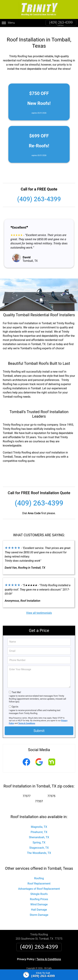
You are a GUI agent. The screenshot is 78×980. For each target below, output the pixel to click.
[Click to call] (39, 975)
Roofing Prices (39, 895)
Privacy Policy (26, 955)
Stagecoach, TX (39, 843)
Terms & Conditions (27, 719)
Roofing (39, 874)
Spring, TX (39, 838)
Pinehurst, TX (39, 828)
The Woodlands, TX (39, 849)
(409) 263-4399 (61, 22)
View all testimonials (39, 609)
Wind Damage (39, 900)
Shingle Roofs (39, 890)
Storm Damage (39, 911)
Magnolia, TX (39, 822)
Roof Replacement (39, 879)
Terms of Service (64, 968)
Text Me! (16, 688)
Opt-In (15, 703)
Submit (39, 726)
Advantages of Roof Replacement (39, 885)
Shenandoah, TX (39, 833)
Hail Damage (39, 905)
